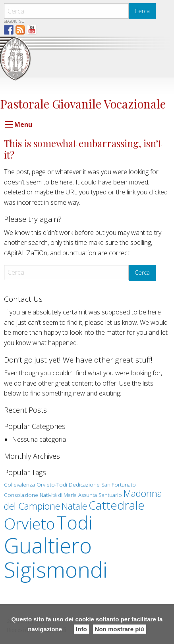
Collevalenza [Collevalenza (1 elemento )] (19, 485)
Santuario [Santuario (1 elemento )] (110, 495)
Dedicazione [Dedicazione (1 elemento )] (84, 485)
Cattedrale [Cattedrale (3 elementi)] (117, 505)
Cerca (142, 11)
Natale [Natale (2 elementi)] (74, 506)
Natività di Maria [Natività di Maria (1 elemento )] (58, 495)
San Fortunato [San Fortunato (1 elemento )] (119, 485)
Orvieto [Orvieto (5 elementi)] (29, 524)
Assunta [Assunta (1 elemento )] (88, 495)
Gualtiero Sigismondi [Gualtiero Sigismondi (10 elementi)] (56, 557)
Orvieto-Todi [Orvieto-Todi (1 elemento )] (52, 485)
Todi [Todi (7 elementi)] (74, 522)
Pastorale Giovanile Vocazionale (83, 104)
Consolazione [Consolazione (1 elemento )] (21, 495)
